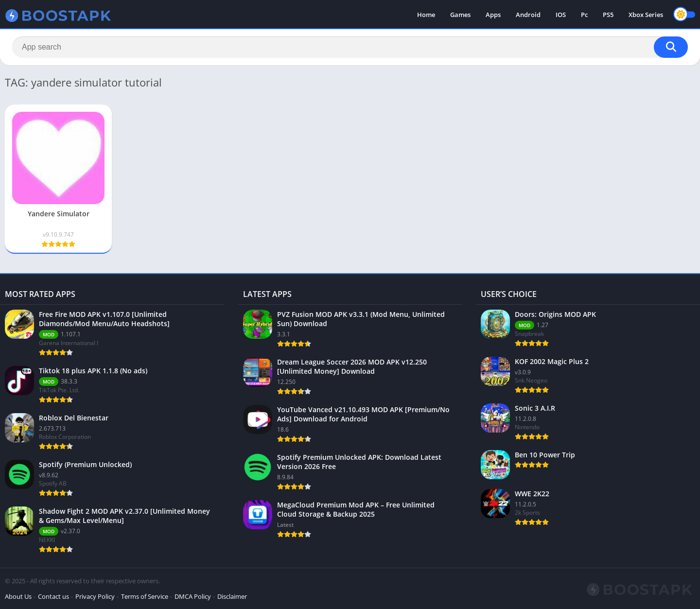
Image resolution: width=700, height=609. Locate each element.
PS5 (608, 15)
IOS (561, 15)
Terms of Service (145, 596)
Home (426, 15)
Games (460, 15)
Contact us (53, 596)
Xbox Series (646, 15)
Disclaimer (232, 596)
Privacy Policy (95, 596)
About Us (18, 596)
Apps (493, 15)
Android (528, 15)
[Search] (350, 47)
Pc (584, 15)
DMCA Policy (193, 596)
